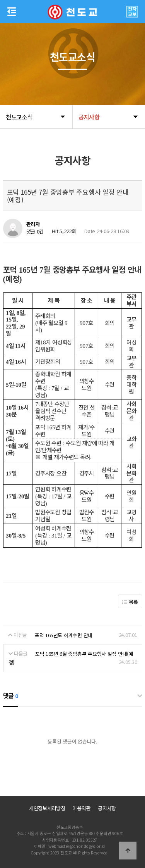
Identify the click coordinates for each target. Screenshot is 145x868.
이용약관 (81, 808)
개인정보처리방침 (47, 808)
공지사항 (107, 808)
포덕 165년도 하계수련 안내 (64, 635)
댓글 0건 (35, 232)
